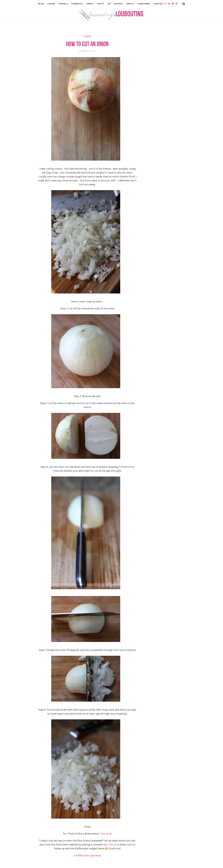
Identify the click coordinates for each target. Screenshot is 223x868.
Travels (63, 4)
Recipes (119, 4)
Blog (41, 4)
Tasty (101, 4)
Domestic (77, 4)
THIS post (113, 845)
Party (90, 4)
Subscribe (144, 4)
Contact (158, 4)
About (130, 4)
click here (106, 834)
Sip (109, 4)
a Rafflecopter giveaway (87, 855)
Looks (51, 4)
